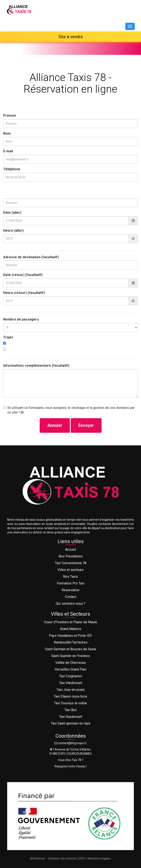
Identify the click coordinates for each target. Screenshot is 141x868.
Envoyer (86, 425)
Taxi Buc (70, 710)
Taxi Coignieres (70, 676)
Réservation (70, 590)
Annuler (55, 425)
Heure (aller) (13, 231)
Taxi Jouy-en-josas (71, 690)
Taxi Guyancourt (71, 717)
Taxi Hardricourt (71, 683)
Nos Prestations (71, 556)
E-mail (8, 151)
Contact (71, 597)
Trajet (8, 337)
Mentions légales (99, 859)
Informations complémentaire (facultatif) (36, 366)
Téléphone (12, 169)
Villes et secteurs (70, 570)
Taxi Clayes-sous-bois (70, 696)
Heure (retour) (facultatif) (24, 293)
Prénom (10, 116)
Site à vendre (71, 37)
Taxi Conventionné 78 (71, 563)
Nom (7, 133)
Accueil (71, 550)
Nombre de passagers (21, 319)
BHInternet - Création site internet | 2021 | (59, 859)
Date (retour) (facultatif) (23, 275)
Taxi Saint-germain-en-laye (71, 723)
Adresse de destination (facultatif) (31, 257)
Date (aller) (12, 213)
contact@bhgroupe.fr (72, 743)
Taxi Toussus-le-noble (70, 703)
